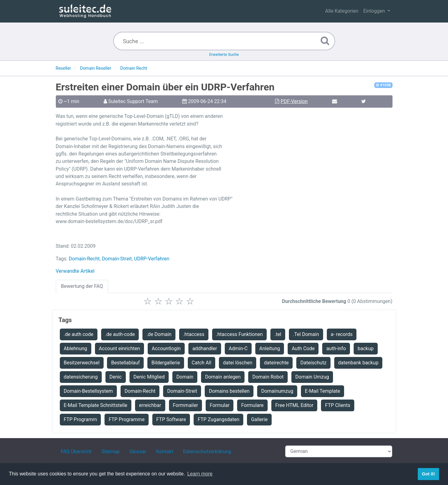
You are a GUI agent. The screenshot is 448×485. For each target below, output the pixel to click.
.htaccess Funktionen (240, 334)
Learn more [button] (200, 474)
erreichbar (150, 405)
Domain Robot (268, 377)
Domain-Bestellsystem (88, 391)
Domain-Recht (84, 259)
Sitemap (111, 452)
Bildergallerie (166, 363)
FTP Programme (126, 419)
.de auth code (79, 334)
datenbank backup (358, 363)
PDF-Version (294, 101)
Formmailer (186, 405)
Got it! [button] (428, 474)
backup (366, 348)
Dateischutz (313, 363)
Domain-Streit (117, 259)
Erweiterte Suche (224, 54)
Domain (185, 377)
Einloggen (375, 11)
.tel (278, 334)
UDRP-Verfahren (152, 259)
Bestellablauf (125, 363)
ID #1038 (383, 85)
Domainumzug (277, 391)
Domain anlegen (223, 377)
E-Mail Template (323, 391)
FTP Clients (338, 405)
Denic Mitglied (149, 377)
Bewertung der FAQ (82, 286)
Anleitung (270, 348)
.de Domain (159, 334)
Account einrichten (119, 348)
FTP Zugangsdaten (218, 419)
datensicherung (81, 377)
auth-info (336, 348)
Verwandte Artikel (75, 271)
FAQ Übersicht (76, 452)
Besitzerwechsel (82, 363)
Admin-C (238, 348)
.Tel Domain (306, 334)
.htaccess (194, 334)
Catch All (202, 363)
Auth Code (303, 348)
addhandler (205, 348)
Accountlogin (166, 348)
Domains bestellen (229, 391)
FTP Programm (80, 419)
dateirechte (276, 363)
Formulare (252, 405)
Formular (220, 405)
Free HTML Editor (294, 405)
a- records (342, 334)
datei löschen (238, 363)
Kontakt (165, 452)
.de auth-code (120, 334)
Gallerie (259, 419)
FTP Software (171, 419)
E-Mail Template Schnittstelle (96, 405)
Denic (116, 377)
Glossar (138, 452)
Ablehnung (76, 348)
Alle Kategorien (342, 11)
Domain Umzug (312, 377)
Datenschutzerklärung (207, 452)
